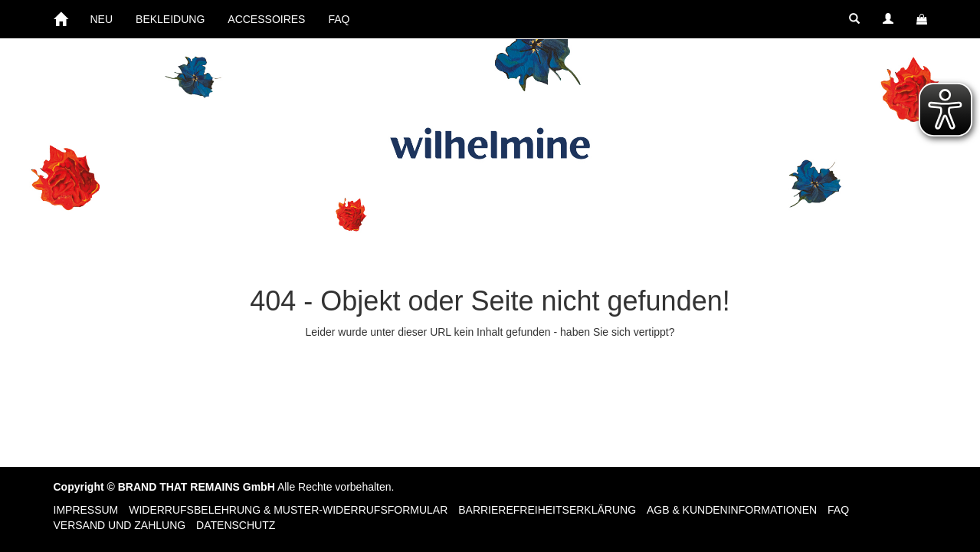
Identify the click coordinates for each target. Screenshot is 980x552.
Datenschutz (236, 525)
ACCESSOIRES (266, 19)
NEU (102, 19)
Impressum (86, 510)
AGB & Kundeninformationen (732, 510)
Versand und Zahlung (120, 525)
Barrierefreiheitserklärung (547, 510)
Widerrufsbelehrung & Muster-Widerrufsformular (288, 510)
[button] (854, 19)
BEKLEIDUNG (170, 19)
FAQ (339, 19)
